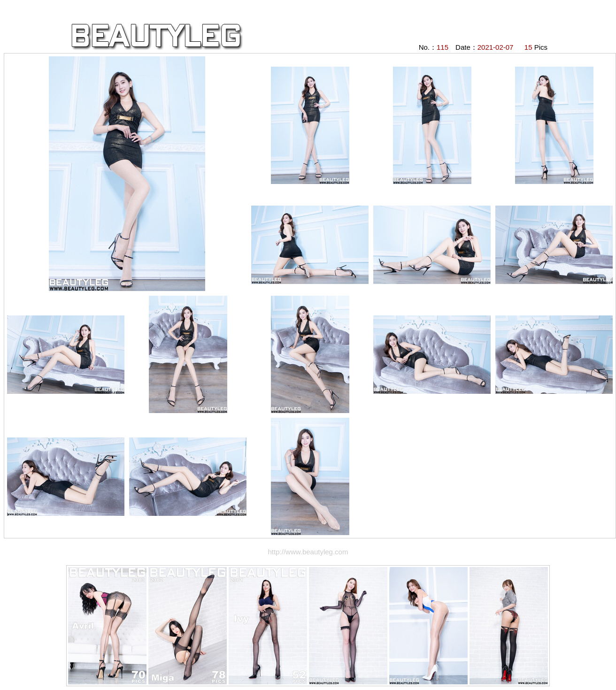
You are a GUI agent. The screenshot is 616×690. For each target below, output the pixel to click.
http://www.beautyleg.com (308, 552)
